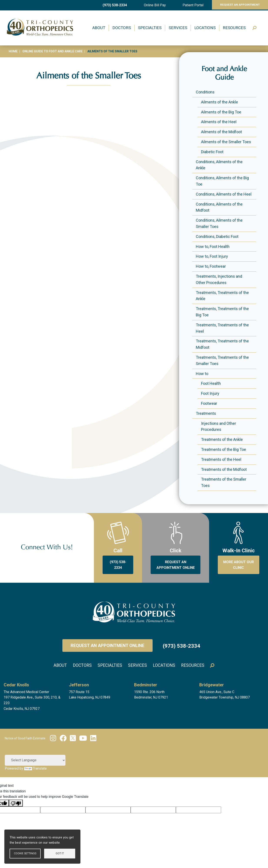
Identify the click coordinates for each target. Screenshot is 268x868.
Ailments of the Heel (219, 122)
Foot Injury (210, 393)
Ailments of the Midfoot (221, 132)
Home (13, 51)
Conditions (205, 92)
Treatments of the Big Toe (224, 449)
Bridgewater (212, 684)
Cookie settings (25, 853)
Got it (60, 853)
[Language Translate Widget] (35, 760)
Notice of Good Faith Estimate (25, 738)
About (99, 28)
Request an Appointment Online (107, 646)
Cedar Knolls (16, 684)
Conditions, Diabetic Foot (217, 237)
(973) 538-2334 (114, 5)
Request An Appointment (237, 5)
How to (202, 374)
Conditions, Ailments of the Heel (224, 194)
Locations (205, 28)
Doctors (122, 28)
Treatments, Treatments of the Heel (222, 328)
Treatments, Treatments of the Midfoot (222, 344)
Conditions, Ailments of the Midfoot (219, 207)
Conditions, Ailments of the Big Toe (222, 181)
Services (178, 28)
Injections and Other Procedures (219, 427)
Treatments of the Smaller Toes (224, 482)
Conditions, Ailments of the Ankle (219, 165)
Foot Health (211, 383)
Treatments (206, 413)
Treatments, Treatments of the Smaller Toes (222, 360)
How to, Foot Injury (212, 256)
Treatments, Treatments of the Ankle (222, 296)
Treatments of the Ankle (222, 439)
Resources (234, 28)
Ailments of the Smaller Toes (226, 142)
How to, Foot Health (213, 246)
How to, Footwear (211, 266)
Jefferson (79, 684)
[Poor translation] (16, 803)
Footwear (209, 403)
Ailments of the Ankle (220, 102)
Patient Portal (188, 5)
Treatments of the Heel (221, 459)
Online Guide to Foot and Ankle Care (52, 51)
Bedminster (146, 684)
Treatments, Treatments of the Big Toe (222, 312)
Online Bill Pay (152, 5)
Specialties (150, 28)
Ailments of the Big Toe (221, 112)
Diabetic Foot (212, 152)
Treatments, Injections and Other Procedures (219, 279)
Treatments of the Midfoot (224, 469)
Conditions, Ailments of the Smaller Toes (219, 223)
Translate (35, 768)
